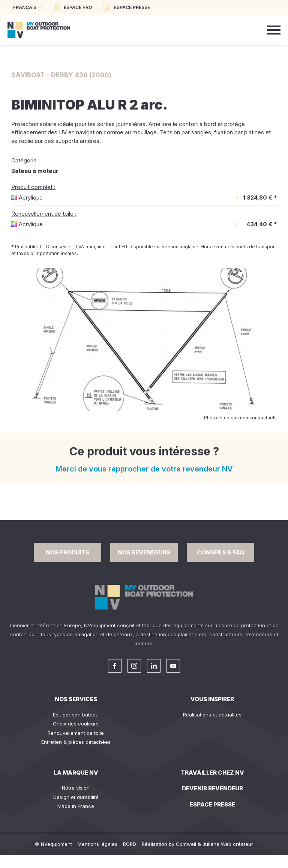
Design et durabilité (76, 797)
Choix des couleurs (76, 724)
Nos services (76, 699)
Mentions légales (97, 844)
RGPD (130, 844)
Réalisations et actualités (212, 715)
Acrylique (31, 197)
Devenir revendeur (212, 788)
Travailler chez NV (212, 773)
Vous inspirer (212, 699)
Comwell (186, 844)
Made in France (76, 806)
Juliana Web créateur (228, 844)
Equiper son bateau (76, 715)
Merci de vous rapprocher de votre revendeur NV (144, 469)
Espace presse (212, 804)
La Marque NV (76, 773)
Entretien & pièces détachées (76, 742)
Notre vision (76, 788)
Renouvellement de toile (76, 733)
